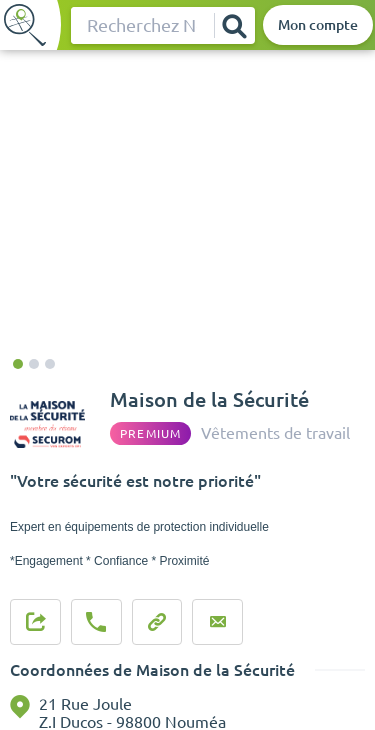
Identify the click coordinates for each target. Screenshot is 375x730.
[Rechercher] (234, 25)
